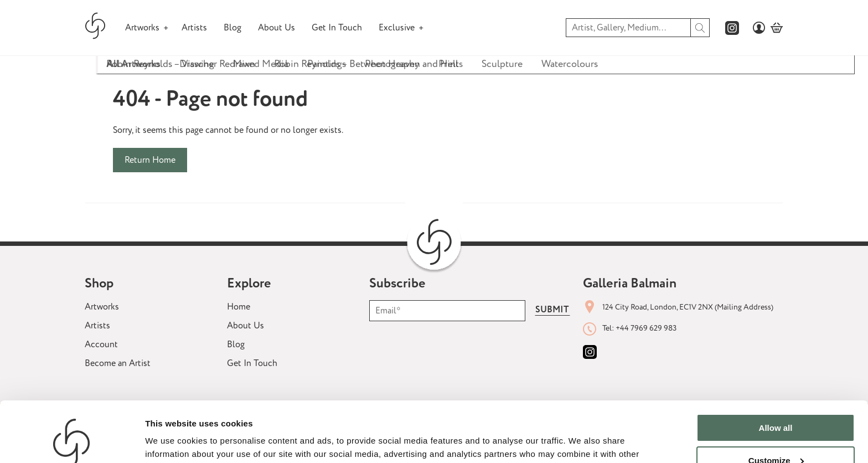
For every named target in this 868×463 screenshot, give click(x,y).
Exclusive (397, 28)
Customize (776, 403)
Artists (194, 28)
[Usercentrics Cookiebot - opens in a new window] (72, 441)
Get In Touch (337, 28)
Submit (552, 310)
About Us (277, 28)
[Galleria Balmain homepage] (95, 28)
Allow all (776, 371)
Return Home (150, 160)
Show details (171, 441)
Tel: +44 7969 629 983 (639, 328)
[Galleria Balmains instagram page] (732, 28)
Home (239, 307)
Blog (232, 28)
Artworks (142, 28)
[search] (700, 28)
